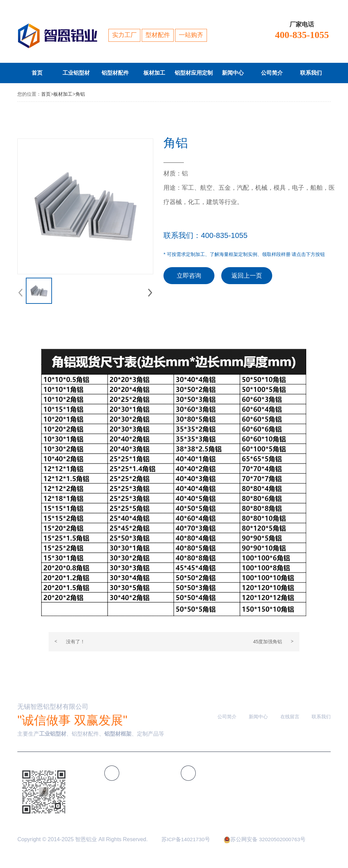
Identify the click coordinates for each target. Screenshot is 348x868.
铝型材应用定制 (194, 73)
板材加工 (159, 73)
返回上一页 (247, 276)
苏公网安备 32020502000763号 (266, 840)
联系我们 (315, 73)
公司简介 (276, 73)
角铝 (80, 94)
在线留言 (290, 718)
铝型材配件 (118, 73)
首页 (44, 73)
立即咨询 (189, 276)
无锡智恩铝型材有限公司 (55, 707)
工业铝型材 (79, 73)
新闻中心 (237, 73)
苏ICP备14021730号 (186, 840)
